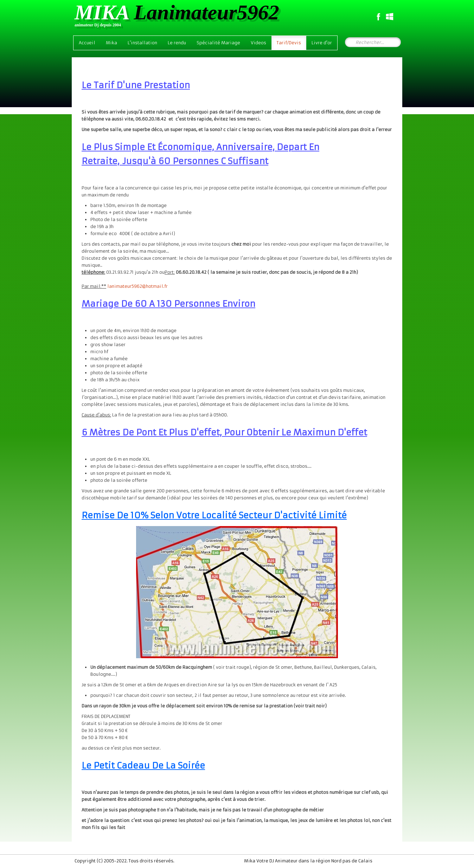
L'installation (142, 43)
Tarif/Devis (289, 43)
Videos (258, 43)
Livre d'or (322, 43)
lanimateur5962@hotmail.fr (137, 286)
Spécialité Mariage (218, 43)
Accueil (87, 43)
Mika (111, 43)
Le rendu (177, 43)
